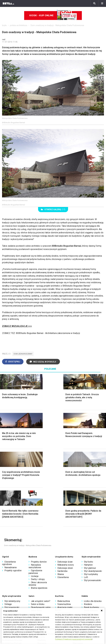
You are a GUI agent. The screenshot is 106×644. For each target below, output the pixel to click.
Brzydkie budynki (10, 572)
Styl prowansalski (92, 503)
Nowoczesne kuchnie (63, 537)
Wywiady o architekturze (85, 575)
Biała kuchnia (64, 524)
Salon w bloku (38, 527)
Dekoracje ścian (65, 484)
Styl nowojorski (12, 530)
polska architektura (19, 25)
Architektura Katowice (13, 569)
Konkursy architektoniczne (15, 604)
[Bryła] (8, 3)
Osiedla (41, 559)
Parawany (89, 536)
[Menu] (102, 3)
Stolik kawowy (91, 533)
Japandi (8, 533)
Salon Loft (36, 536)
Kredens (88, 527)
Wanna (61, 497)
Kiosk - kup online (53, 16)
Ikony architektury (81, 556)
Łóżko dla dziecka (93, 524)
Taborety (88, 539)
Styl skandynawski (93, 493)
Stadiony (42, 563)
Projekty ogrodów (13, 493)
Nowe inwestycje (81, 572)
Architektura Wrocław (12, 563)
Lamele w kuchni (65, 541)
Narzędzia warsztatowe (35, 488)
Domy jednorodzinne (47, 556)
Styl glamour (90, 490)
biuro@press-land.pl (65, 588)
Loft (86, 500)
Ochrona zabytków (11, 597)
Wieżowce (78, 566)
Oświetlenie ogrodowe (9, 485)
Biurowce (42, 566)
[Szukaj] (94, 3)
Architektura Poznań (12, 566)
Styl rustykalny (91, 497)
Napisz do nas (62, 594)
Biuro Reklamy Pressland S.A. (69, 591)
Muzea (76, 559)
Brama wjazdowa (39, 510)
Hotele (76, 569)
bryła (4, 25)
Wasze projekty (10, 591)
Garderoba (62, 493)
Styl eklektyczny (12, 524)
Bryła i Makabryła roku (13, 594)
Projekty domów (39, 484)
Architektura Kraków (12, 559)
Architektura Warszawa (13, 556)
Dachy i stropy (38, 502)
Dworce (41, 569)
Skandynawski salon (41, 530)
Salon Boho (36, 533)
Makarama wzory (66, 487)
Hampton (88, 487)
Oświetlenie (63, 500)
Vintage (8, 527)
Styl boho (88, 484)
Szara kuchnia (64, 527)
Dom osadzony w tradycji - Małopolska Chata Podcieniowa (57, 25)
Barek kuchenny (91, 530)
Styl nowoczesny (13, 536)
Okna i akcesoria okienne (38, 506)
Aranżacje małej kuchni (64, 531)
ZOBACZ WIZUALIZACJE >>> (17, 326)
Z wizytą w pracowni (12, 600)
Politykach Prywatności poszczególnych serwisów (73, 639)
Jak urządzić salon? (41, 524)
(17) (53, 209)
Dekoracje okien (65, 490)
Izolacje (35, 499)
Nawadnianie (11, 490)
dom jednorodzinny (23, 354)
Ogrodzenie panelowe (35, 494)
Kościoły (77, 563)
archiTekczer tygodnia (13, 588)
